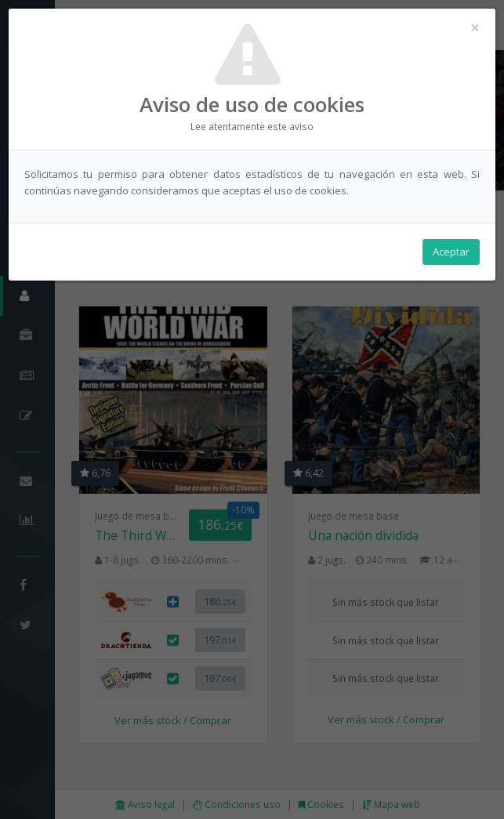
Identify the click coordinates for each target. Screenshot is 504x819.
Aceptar (451, 252)
